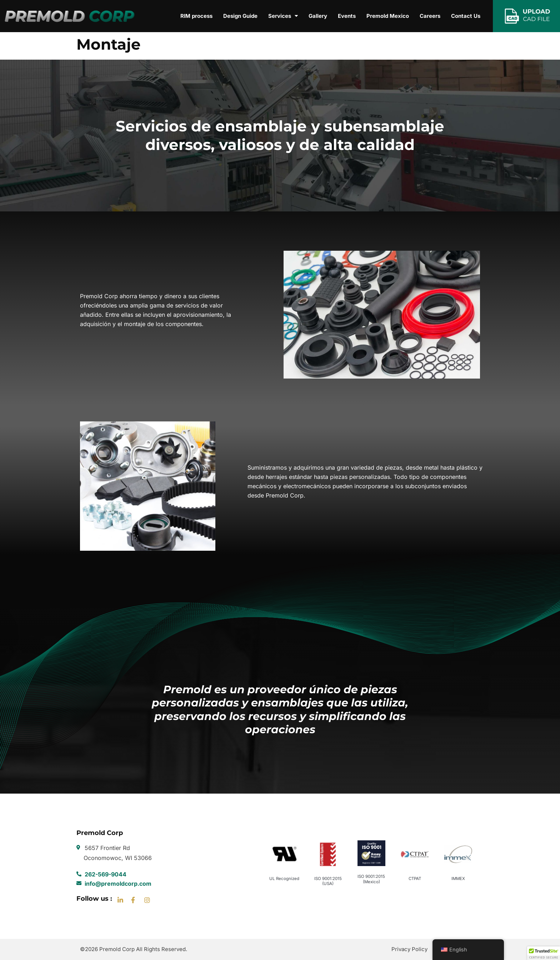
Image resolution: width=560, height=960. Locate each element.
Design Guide (240, 16)
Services (283, 16)
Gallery (318, 16)
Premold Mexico (388, 16)
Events (347, 16)
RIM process (196, 16)
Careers (430, 16)
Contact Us (466, 16)
